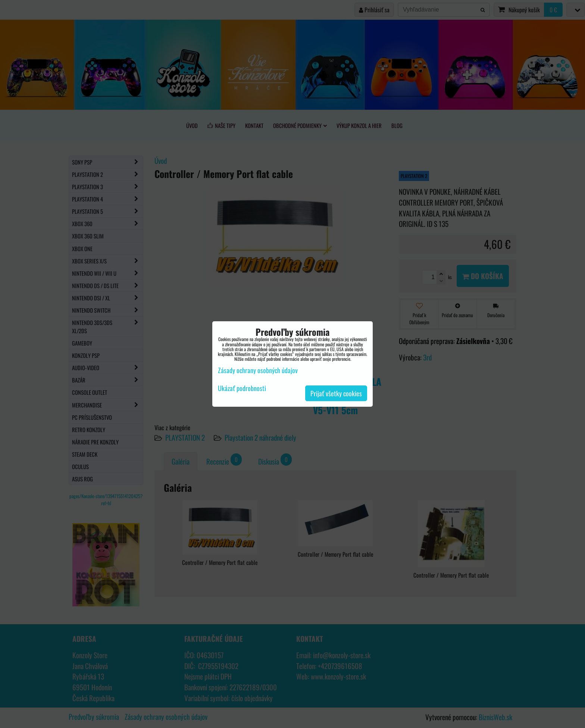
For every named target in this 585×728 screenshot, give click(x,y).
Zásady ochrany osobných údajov (258, 370)
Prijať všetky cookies (336, 393)
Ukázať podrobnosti (242, 388)
